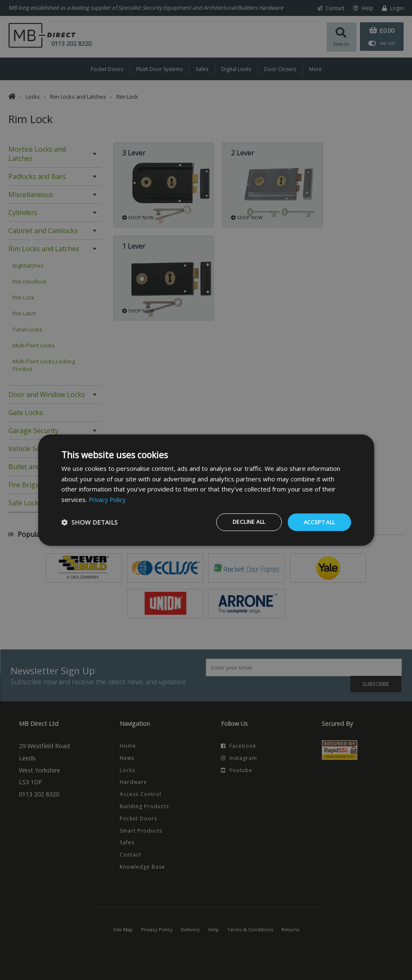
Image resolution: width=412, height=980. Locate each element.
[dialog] (206, 490)
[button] (89, 522)
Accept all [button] (317, 522)
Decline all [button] (241, 522)
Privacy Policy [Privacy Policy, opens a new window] (108, 499)
